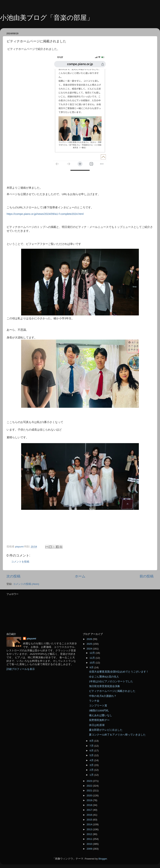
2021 (90, 791)
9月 (92, 667)
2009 (90, 849)
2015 (90, 820)
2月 (92, 770)
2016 (90, 815)
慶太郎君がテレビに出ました (106, 730)
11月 (93, 658)
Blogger (103, 859)
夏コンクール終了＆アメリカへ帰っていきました (117, 735)
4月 (92, 760)
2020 (90, 795)
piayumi (31, 639)
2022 (90, 786)
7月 (92, 746)
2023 (90, 781)
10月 (93, 663)
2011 (90, 839)
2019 (90, 800)
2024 (90, 649)
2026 (90, 639)
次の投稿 (13, 576)
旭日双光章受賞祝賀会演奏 (104, 686)
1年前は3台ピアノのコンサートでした (111, 681)
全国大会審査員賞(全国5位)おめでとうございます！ (119, 672)
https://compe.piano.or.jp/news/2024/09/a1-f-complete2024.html (45, 214)
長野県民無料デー (99, 720)
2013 (90, 829)
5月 (92, 755)
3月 (92, 765)
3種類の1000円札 (99, 711)
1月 (92, 775)
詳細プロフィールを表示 (21, 669)
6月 (92, 751)
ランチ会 (94, 701)
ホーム (80, 576)
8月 (92, 741)
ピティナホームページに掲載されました (112, 691)
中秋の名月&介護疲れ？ (103, 696)
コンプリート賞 (98, 706)
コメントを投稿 (20, 562)
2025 (90, 644)
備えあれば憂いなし (101, 715)
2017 (90, 810)
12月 (93, 653)
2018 (90, 805)
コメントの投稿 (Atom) (26, 584)
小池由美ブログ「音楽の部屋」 (47, 18)
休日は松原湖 (97, 725)
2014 (90, 824)
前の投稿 (147, 576)
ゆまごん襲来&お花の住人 (104, 677)
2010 (90, 844)
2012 (90, 834)
